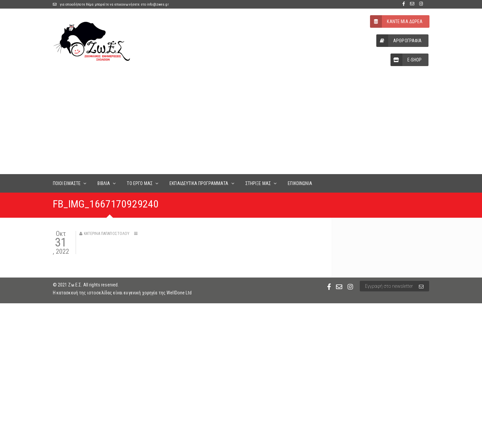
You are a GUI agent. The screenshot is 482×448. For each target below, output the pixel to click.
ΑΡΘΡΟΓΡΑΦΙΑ (399, 41)
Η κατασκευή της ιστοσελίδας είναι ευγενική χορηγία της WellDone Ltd (122, 293)
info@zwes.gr (158, 4)
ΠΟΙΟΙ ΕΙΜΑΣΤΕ (67, 183)
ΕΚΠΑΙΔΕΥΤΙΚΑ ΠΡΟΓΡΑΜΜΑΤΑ (199, 183)
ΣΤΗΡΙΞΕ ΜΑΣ (258, 183)
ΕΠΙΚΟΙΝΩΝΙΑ (300, 183)
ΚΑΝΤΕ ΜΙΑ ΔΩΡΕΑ (396, 21)
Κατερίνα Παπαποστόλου (107, 234)
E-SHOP (406, 60)
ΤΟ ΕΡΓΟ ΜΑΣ (140, 183)
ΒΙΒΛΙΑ (104, 183)
